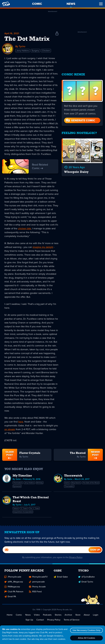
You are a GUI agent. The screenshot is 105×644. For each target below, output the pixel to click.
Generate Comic (80, 120)
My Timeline (22, 476)
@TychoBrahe (86, 577)
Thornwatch (18, 483)
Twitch (16, 508)
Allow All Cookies (86, 638)
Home (10, 615)
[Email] (46, 550)
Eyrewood (17, 486)
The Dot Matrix (27, 39)
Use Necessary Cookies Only (86, 630)
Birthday (40, 483)
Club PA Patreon (14, 592)
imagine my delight (43, 247)
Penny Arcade (37, 587)
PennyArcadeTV (38, 577)
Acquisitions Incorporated (23, 512)
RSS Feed (35, 592)
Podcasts (47, 615)
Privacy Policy (76, 557)
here (21, 422)
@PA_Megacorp (14, 582)
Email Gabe (61, 577)
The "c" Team (34, 508)
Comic (19, 615)
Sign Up (29, 620)
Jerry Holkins (23, 51)
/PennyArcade (13, 577)
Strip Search (76, 483)
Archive (68, 615)
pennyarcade (37, 582)
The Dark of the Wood (91, 483)
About (87, 615)
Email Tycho (86, 582)
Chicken (46, 51)
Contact (40, 620)
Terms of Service (72, 620)
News (28, 615)
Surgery (35, 51)
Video (37, 615)
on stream (10, 429)
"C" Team (24, 508)
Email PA (10, 596)
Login (96, 615)
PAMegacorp (12, 587)
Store (78, 615)
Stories (58, 615)
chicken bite (25, 228)
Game (67, 483)
